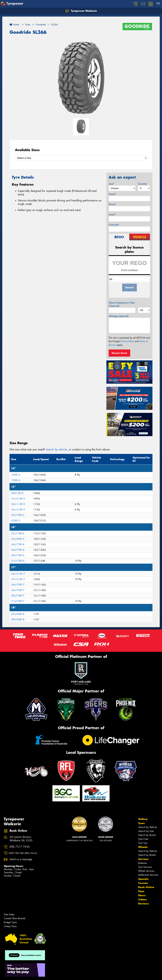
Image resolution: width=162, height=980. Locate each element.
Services (143, 859)
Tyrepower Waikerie (81, 11)
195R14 (16, 480)
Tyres (141, 823)
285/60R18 (18, 620)
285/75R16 (18, 555)
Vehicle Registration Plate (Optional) (122, 304)
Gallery (143, 819)
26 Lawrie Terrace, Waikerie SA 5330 (21, 839)
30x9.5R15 (17, 493)
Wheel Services (146, 871)
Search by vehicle (56, 449)
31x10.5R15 (18, 499)
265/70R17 (18, 590)
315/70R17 (18, 601)
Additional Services (148, 875)
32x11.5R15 (18, 504)
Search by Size (146, 831)
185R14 (16, 475)
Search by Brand (147, 835)
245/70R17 (18, 585)
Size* (112, 184)
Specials (143, 879)
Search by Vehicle (148, 827)
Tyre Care (143, 839)
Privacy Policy (127, 341)
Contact (143, 883)
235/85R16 (18, 539)
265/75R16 (18, 550)
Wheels (143, 847)
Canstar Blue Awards (15, 918)
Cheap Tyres (10, 926)
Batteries (143, 863)
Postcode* (114, 225)
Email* (112, 215)
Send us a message (21, 859)
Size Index (9, 914)
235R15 (16, 521)
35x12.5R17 (18, 574)
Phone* (112, 204)
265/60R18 (18, 614)
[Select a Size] (81, 158)
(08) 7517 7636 (20, 847)
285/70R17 (18, 596)
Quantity (142, 184)
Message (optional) (119, 316)
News (142, 895)
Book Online (146, 887)
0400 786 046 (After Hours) (23, 853)
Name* (113, 194)
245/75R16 (18, 544)
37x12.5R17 (18, 579)
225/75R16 (18, 533)
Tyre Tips (143, 843)
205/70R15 (18, 515)
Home (14, 25)
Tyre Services (145, 867)
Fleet (141, 891)
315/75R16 (18, 561)
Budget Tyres (10, 922)
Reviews (144, 904)
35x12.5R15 (18, 510)
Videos (143, 899)
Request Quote (119, 353)
